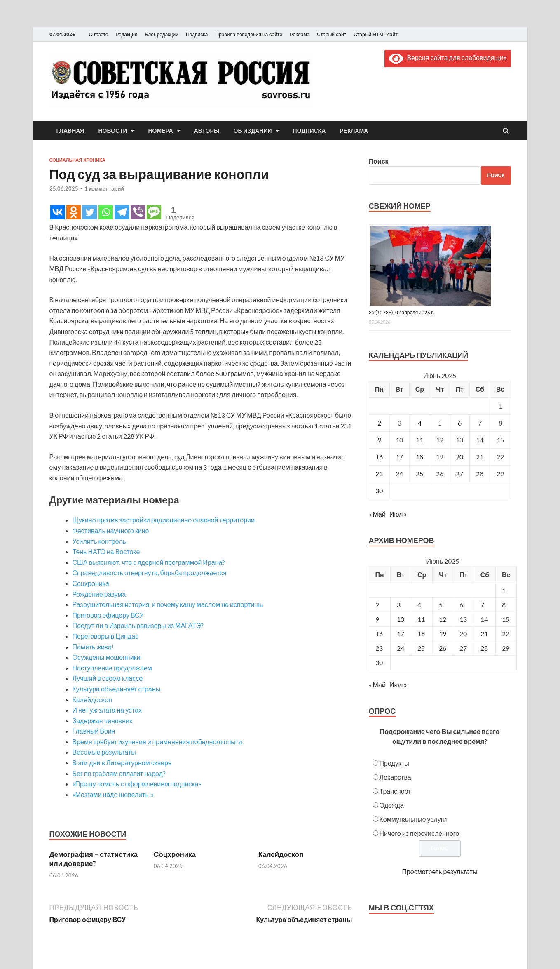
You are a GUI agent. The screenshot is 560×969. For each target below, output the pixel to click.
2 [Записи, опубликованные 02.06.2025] (379, 423)
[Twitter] (90, 212)
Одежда (392, 805)
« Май (377, 514)
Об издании (253, 131)
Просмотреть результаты (439, 871)
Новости (112, 131)
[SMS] (154, 212)
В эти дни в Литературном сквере (122, 763)
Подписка (197, 35)
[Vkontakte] (57, 212)
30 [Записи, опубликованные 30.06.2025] (379, 490)
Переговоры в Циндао (106, 636)
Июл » (398, 514)
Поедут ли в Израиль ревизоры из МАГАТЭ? (138, 625)
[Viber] (138, 212)
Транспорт (395, 791)
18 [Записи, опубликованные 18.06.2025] (419, 457)
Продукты (394, 763)
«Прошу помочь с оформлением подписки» (137, 784)
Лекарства (395, 777)
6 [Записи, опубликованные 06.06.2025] (460, 423)
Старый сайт (332, 35)
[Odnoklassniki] (74, 212)
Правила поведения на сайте (249, 35)
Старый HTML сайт (375, 35)
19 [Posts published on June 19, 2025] (443, 634)
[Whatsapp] (106, 212)
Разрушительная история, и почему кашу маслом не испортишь (168, 604)
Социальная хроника (77, 160)
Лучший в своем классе (108, 678)
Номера (160, 131)
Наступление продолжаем (112, 668)
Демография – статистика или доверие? (94, 859)
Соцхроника (91, 583)
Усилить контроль (99, 541)
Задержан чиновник (102, 721)
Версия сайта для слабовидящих (448, 58)
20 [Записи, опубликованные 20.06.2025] (459, 457)
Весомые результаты (104, 752)
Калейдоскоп (92, 700)
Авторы (207, 131)
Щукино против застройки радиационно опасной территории (164, 520)
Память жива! (93, 647)
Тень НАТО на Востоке (106, 552)
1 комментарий (104, 188)
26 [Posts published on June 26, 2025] (443, 648)
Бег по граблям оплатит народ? (119, 773)
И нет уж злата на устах (107, 710)
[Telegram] (122, 212)
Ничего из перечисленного (419, 833)
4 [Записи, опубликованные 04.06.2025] (420, 423)
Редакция (127, 35)
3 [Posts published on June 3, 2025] (399, 605)
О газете (99, 35)
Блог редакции (162, 35)
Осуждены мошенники (107, 657)
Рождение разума (99, 594)
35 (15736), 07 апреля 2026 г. (402, 312)
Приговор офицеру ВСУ (108, 615)
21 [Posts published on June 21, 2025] (484, 634)
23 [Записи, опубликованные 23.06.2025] (379, 474)
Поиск (379, 161)
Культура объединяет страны (117, 689)
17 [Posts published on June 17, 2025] (401, 634)
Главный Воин (94, 731)
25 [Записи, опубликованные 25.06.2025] (419, 474)
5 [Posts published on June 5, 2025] (441, 605)
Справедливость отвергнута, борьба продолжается (150, 573)
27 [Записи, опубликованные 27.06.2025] (459, 474)
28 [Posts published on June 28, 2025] (484, 648)
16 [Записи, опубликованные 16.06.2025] (379, 457)
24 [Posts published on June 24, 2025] (401, 648)
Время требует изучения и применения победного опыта (157, 742)
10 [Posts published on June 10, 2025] (401, 619)
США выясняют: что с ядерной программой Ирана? (149, 562)
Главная (70, 131)
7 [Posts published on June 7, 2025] (482, 605)
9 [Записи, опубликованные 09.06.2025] (379, 440)
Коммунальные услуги (413, 819)
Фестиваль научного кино (111, 530)
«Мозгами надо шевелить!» (113, 794)
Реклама (300, 35)
